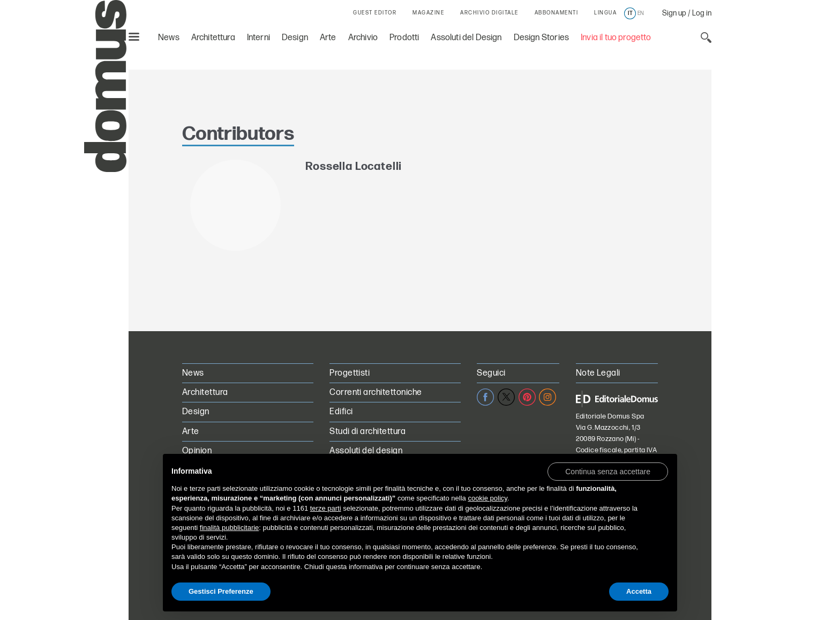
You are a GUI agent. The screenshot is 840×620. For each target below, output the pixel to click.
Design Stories (541, 38)
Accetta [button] (639, 591)
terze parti (326, 508)
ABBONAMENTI (557, 13)
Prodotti (404, 38)
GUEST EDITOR (375, 13)
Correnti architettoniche (376, 393)
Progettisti (350, 373)
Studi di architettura (367, 432)
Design (295, 38)
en (641, 13)
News (169, 38)
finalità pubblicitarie (230, 528)
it (630, 13)
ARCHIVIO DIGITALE (489, 13)
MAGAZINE (428, 13)
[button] (608, 471)
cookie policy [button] (487, 498)
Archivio (363, 38)
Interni (258, 38)
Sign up (674, 13)
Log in (702, 13)
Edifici (341, 412)
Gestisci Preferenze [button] (221, 591)
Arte (328, 38)
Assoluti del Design (466, 38)
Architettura (213, 38)
